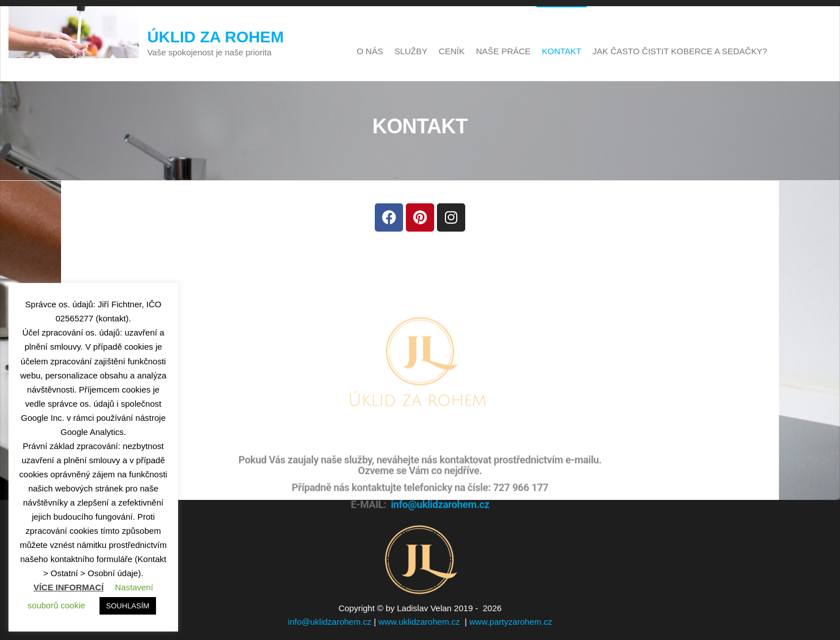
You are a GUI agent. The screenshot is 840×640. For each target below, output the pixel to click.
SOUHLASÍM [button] (128, 606)
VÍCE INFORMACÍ (68, 587)
